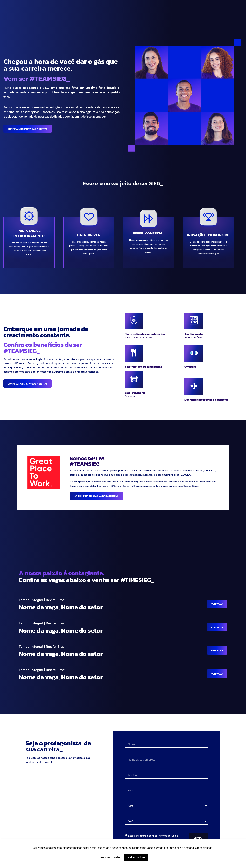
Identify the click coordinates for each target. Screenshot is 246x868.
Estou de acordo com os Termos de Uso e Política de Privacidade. (152, 838)
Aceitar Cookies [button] (136, 857)
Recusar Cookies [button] (110, 857)
